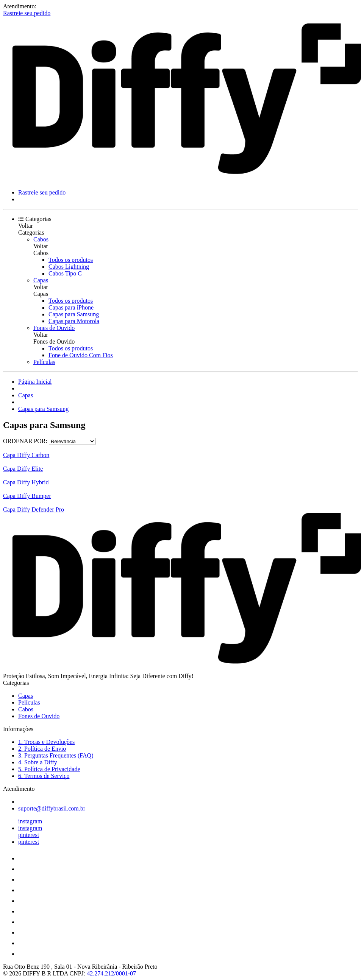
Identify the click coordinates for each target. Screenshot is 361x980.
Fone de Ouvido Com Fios (81, 355)
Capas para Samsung (74, 314)
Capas (41, 280)
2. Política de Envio (42, 749)
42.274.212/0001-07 (111, 973)
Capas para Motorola (74, 321)
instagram (30, 821)
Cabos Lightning (69, 267)
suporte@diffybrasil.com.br (52, 808)
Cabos (41, 239)
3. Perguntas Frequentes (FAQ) (56, 755)
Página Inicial (35, 382)
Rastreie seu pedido (27, 13)
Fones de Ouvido (54, 328)
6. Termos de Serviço (44, 776)
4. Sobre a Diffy (38, 762)
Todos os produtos (71, 260)
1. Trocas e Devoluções (46, 742)
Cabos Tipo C (65, 273)
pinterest (29, 835)
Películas (44, 362)
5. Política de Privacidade (49, 769)
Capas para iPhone (71, 307)
